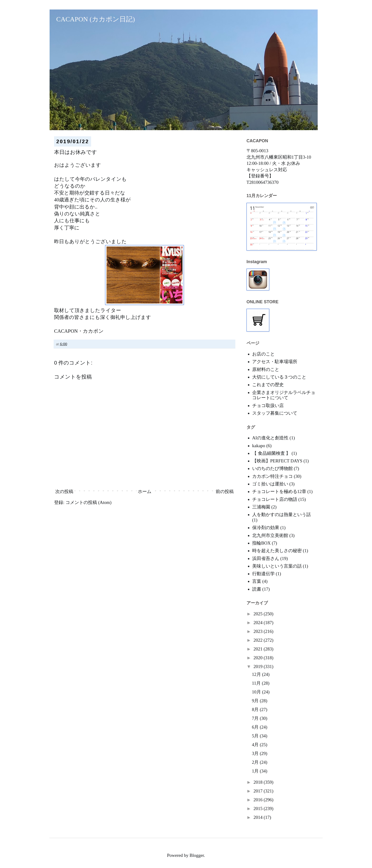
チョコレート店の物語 (275, 499)
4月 (256, 745)
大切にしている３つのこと (279, 377)
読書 (257, 589)
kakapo (259, 446)
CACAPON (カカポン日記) (92, 19)
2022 (258, 640)
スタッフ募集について (275, 413)
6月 (256, 727)
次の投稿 (64, 491)
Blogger (197, 855)
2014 (258, 817)
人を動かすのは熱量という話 (281, 515)
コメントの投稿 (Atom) (88, 502)
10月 (257, 692)
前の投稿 (225, 491)
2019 (258, 666)
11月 (257, 683)
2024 (258, 623)
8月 (256, 709)
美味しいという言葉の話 (277, 566)
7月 (256, 718)
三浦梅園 (261, 507)
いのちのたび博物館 (272, 468)
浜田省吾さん (266, 558)
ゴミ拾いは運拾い (270, 484)
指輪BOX (261, 543)
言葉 (257, 581)
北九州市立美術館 (270, 535)
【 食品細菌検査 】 (271, 453)
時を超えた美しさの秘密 (277, 551)
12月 (257, 674)
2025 (258, 614)
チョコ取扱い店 (268, 406)
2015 (258, 809)
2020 (258, 658)
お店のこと (263, 354)
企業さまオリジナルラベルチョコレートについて (284, 395)
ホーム (145, 491)
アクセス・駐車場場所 (275, 362)
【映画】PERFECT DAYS (277, 461)
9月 (256, 701)
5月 (256, 736)
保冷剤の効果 (266, 528)
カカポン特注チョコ (272, 476)
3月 (256, 753)
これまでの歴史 (268, 385)
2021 (258, 649)
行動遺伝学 (263, 574)
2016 (258, 800)
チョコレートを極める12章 (279, 491)
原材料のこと (266, 369)
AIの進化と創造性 (270, 438)
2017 (258, 791)
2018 (258, 782)
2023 (258, 631)
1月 (256, 771)
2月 (256, 762)
